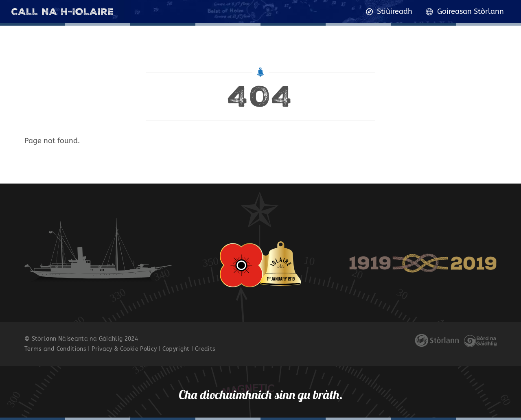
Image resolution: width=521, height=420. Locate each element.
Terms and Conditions (55, 349)
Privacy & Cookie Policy (124, 349)
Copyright (176, 349)
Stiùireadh (389, 12)
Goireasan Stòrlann (465, 12)
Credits (205, 349)
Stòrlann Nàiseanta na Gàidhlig (77, 339)
